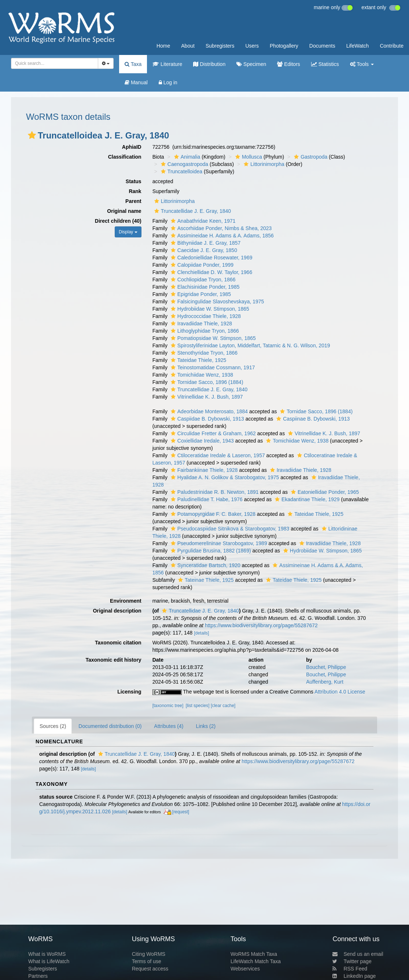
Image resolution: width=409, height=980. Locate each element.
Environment (126, 601)
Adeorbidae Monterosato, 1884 (208, 411)
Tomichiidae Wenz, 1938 (201, 375)
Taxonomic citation (118, 643)
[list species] (198, 706)
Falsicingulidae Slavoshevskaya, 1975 (217, 302)
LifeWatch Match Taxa (256, 961)
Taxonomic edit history (113, 660)
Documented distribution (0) (110, 726)
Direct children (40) (118, 221)
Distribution (209, 64)
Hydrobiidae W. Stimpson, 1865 (209, 309)
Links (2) (206, 726)
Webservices (245, 969)
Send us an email (358, 954)
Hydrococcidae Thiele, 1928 (205, 316)
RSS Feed (350, 969)
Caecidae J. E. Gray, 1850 (203, 250)
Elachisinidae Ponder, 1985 (204, 287)
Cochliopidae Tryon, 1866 (202, 280)
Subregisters (220, 46)
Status (134, 181)
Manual (136, 82)
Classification (125, 157)
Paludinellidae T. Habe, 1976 (206, 499)
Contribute (392, 46)
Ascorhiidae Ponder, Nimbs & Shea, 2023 (220, 228)
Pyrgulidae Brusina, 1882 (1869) (210, 551)
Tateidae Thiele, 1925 (198, 360)
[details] (201, 633)
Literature (167, 64)
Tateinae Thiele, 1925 (205, 580)
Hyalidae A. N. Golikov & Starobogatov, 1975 (224, 477)
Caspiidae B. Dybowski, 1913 (207, 419)
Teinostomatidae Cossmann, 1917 (212, 367)
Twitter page (352, 961)
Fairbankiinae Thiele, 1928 (203, 470)
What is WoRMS (47, 954)
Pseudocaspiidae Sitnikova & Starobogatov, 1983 (229, 529)
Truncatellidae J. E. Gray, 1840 (192, 211)
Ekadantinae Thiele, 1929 (306, 499)
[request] (181, 812)
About (188, 46)
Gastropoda (310, 157)
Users (252, 46)
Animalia (186, 157)
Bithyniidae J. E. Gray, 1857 (205, 243)
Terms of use (147, 961)
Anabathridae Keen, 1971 (202, 221)
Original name (124, 211)
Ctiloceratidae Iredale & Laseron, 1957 (217, 455)
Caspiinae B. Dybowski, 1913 (312, 419)
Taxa (133, 64)
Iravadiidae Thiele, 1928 (200, 323)
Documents (322, 46)
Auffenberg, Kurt (325, 682)
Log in (168, 82)
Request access (150, 969)
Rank (135, 191)
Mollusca (248, 157)
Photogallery (284, 46)
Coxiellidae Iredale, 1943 (201, 441)
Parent (133, 201)
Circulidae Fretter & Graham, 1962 (212, 433)
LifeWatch (358, 46)
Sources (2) (53, 726)
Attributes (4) (169, 726)
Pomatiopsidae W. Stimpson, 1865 (212, 338)
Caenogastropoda (184, 164)
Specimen (251, 64)
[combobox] (55, 63)
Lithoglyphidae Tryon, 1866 (204, 331)
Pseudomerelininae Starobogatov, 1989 (218, 543)
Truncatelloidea (181, 171)
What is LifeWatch (49, 961)
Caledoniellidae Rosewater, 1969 (211, 258)
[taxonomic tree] (168, 706)
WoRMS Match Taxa (254, 954)
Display (128, 232)
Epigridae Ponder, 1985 (200, 294)
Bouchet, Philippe (326, 667)
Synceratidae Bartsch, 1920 (205, 565)
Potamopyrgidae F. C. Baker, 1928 (212, 514)
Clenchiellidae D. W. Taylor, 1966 (211, 272)
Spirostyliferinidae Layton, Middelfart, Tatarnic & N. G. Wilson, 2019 (250, 345)
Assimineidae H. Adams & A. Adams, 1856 (221, 236)
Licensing (129, 692)
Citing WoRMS (149, 954)
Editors (288, 64)
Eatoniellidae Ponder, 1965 (324, 492)
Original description (117, 611)
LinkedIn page (354, 976)
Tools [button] (362, 64)
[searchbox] (52, 63)
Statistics (325, 64)
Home (163, 46)
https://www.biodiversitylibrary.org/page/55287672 (261, 625)
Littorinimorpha (263, 164)
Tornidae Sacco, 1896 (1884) (206, 382)
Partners (38, 976)
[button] (32, 135)
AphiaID (132, 147)
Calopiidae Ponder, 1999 (201, 265)
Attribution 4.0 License (340, 692)
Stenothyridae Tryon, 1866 (203, 353)
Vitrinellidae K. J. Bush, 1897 (206, 397)
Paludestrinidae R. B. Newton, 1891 (214, 492)
